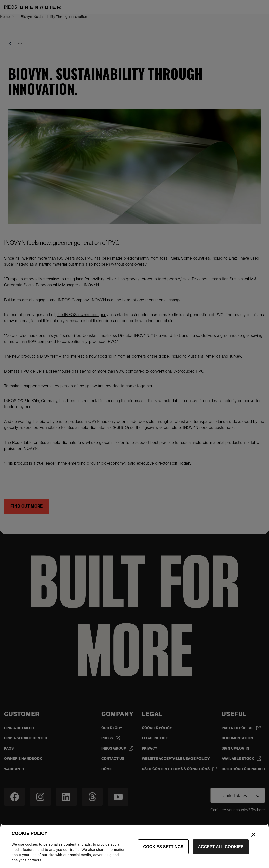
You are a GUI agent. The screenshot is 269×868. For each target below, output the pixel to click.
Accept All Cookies (221, 856)
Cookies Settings (163, 856)
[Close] (253, 843)
